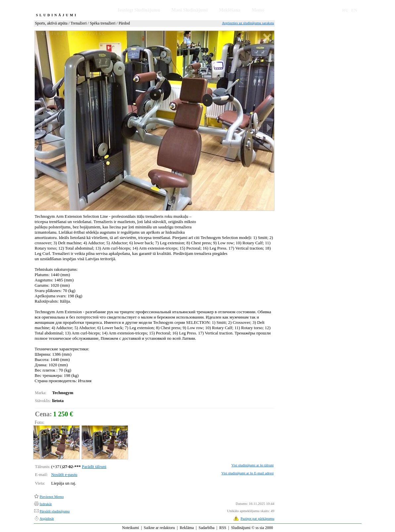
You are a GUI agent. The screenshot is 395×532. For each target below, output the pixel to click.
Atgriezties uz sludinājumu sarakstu (248, 23)
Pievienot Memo (52, 497)
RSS (223, 528)
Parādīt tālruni (94, 467)
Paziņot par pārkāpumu (257, 518)
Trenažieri (79, 23)
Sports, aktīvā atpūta (51, 23)
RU (345, 10)
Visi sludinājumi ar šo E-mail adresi (248, 473)
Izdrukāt (46, 504)
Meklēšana (230, 10)
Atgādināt (47, 518)
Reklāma (187, 528)
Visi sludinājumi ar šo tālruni (253, 465)
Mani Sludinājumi (190, 10)
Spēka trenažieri (103, 23)
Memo (258, 10)
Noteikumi (131, 528)
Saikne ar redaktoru (159, 528)
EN (354, 10)
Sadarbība (207, 528)
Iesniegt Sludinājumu (139, 10)
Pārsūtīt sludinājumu (55, 511)
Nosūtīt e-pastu (64, 474)
